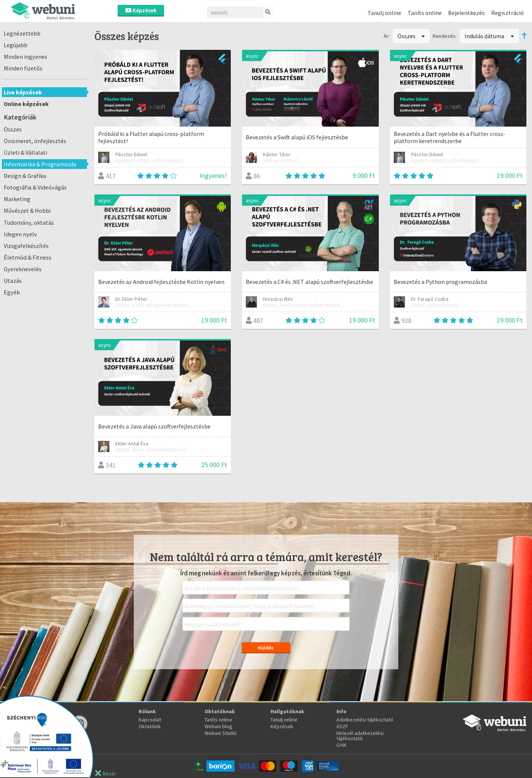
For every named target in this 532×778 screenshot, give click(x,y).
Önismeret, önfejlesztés (35, 141)
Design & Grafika (25, 176)
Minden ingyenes (25, 57)
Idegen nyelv (20, 234)
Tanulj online (384, 13)
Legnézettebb (22, 33)
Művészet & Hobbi (27, 211)
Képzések (141, 10)
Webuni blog (218, 726)
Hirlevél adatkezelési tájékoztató (360, 736)
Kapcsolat (150, 720)
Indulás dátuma (489, 36)
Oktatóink (150, 726)
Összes (13, 129)
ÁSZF (342, 726)
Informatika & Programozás (40, 164)
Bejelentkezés (466, 13)
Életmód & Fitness (28, 257)
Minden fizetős (23, 68)
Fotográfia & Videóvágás (35, 187)
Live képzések (23, 92)
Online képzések (26, 104)
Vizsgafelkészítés (26, 246)
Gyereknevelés (23, 269)
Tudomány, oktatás (29, 222)
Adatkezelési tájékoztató (365, 720)
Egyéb (12, 292)
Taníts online (425, 13)
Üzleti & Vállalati (25, 152)
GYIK (341, 745)
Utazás (13, 281)
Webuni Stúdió (221, 733)
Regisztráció (507, 13)
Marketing (17, 199)
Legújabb (16, 45)
